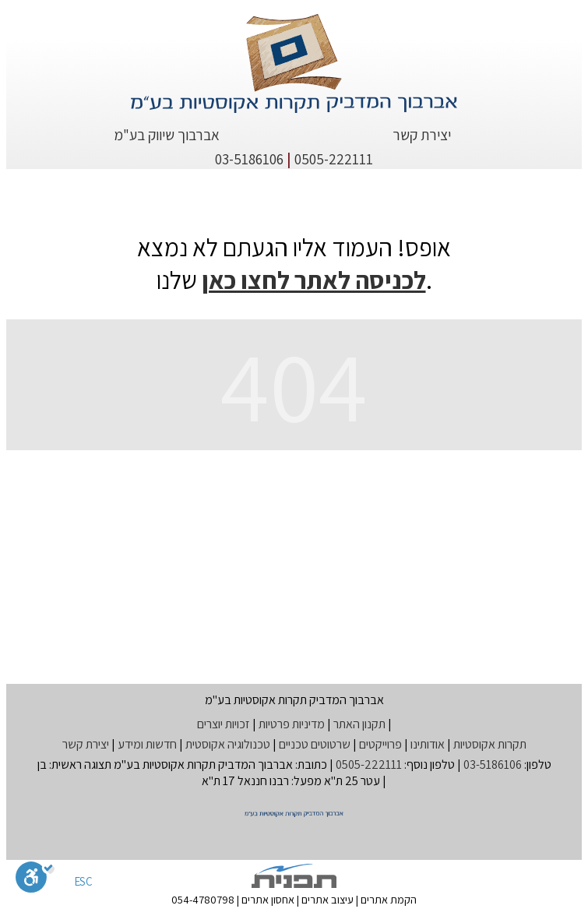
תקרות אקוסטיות (490, 744)
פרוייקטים (380, 744)
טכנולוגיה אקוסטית (228, 744)
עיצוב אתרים (327, 899)
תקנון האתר (359, 724)
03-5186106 (249, 159)
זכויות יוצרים (224, 724)
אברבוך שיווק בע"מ (167, 135)
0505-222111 (334, 159)
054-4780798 (203, 899)
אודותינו (428, 744)
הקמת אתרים (389, 899)
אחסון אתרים (268, 899)
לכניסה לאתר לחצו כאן (314, 280)
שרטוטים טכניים (315, 744)
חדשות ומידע (147, 744)
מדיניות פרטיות (292, 724)
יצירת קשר (422, 135)
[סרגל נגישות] (35, 879)
